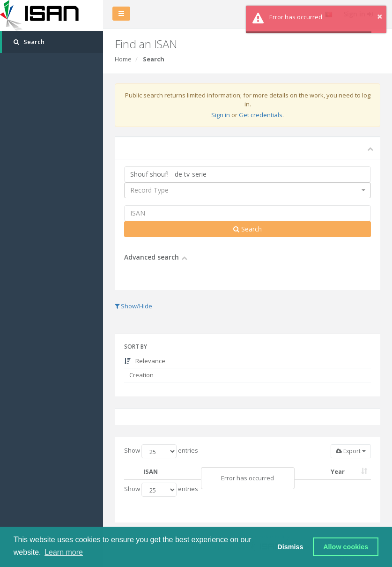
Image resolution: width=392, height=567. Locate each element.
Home (123, 59)
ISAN (151, 471)
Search (248, 229)
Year (338, 471)
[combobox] (248, 190)
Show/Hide (133, 306)
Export (351, 451)
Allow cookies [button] (346, 547)
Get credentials (261, 115)
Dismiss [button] (290, 547)
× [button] (380, 16)
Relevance (145, 361)
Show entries (161, 451)
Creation (141, 375)
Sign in (221, 115)
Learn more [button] (64, 552)
